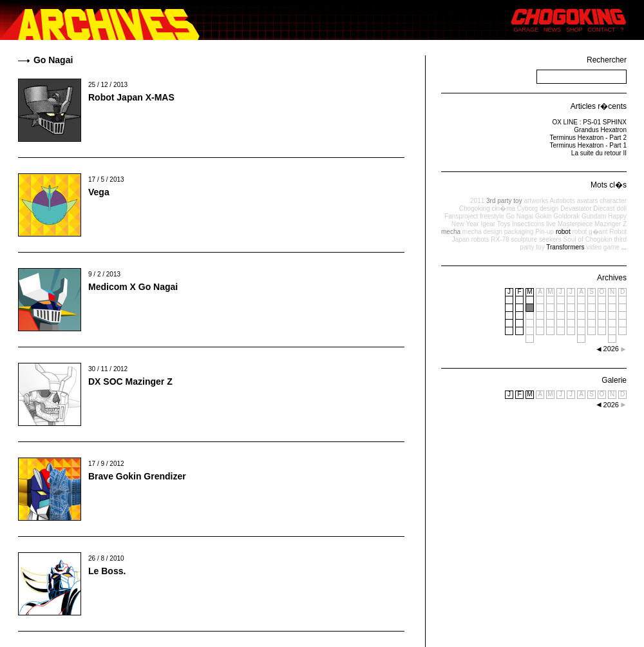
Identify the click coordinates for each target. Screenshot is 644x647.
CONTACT (602, 30)
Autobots (562, 201)
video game (603, 247)
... (624, 247)
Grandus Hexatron (600, 130)
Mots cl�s (609, 185)
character (613, 201)
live (551, 224)
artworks (536, 201)
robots (480, 239)
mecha (451, 232)
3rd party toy (504, 201)
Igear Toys (495, 224)
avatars (588, 201)
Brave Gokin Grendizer (137, 476)
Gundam (594, 216)
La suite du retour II (599, 153)
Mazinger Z (611, 224)
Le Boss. (107, 571)
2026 (611, 405)
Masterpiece (575, 224)
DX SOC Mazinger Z (130, 381)
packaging (519, 232)
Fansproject (461, 216)
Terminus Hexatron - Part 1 (589, 145)
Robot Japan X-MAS (131, 97)
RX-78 (500, 239)
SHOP (574, 30)
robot (563, 232)
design (549, 208)
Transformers (565, 247)
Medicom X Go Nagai (133, 287)
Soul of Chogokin (588, 239)
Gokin (544, 216)
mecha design (482, 232)
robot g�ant (590, 232)
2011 (477, 201)
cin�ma (503, 208)
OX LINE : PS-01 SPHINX (589, 122)
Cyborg (527, 208)
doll (621, 208)
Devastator (576, 208)
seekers (550, 239)
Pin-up (545, 232)
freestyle (492, 216)
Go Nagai (520, 216)
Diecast (604, 208)
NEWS (552, 30)
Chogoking (475, 208)
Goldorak (567, 216)
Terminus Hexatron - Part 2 (589, 138)
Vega (99, 192)
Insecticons (528, 224)
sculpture (524, 239)
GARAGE (526, 30)
